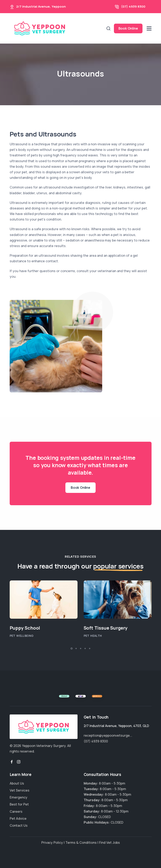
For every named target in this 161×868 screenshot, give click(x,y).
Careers (16, 811)
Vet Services (20, 790)
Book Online (128, 28)
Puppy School (25, 628)
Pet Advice (18, 818)
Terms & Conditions (81, 843)
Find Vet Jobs (109, 843)
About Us (17, 783)
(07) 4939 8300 (133, 6)
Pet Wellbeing (22, 636)
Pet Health (93, 636)
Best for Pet (19, 804)
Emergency (19, 797)
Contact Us (19, 825)
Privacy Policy (52, 843)
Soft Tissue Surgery (106, 628)
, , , (116, 726)
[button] (72, 648)
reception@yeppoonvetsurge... (108, 735)
